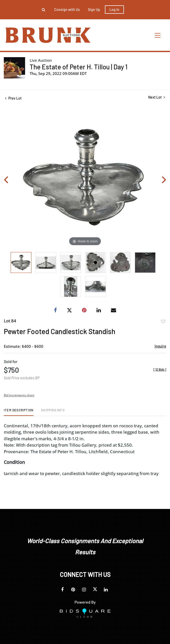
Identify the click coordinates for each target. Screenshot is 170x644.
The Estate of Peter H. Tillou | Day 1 (79, 67)
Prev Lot (13, 98)
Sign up (94, 10)
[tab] (19, 412)
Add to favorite (163, 322)
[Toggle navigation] (158, 35)
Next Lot (157, 97)
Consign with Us (67, 10)
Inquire (160, 346)
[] (160, 369)
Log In (114, 10)
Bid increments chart (19, 395)
